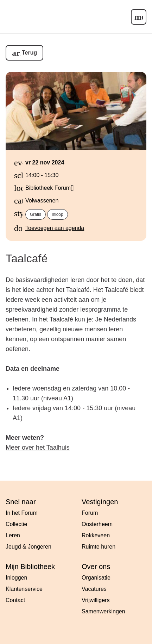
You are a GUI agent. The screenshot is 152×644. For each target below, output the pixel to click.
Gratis (36, 214)
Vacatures (94, 589)
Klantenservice (24, 589)
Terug (29, 53)
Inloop (58, 214)
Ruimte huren (99, 547)
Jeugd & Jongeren (28, 547)
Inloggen (16, 578)
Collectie (16, 524)
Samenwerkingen (103, 611)
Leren (13, 535)
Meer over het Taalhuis (38, 448)
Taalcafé (27, 258)
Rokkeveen (96, 535)
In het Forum (22, 513)
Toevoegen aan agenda (55, 228)
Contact (15, 600)
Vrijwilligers (96, 600)
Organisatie (96, 578)
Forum (90, 513)
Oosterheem (97, 524)
